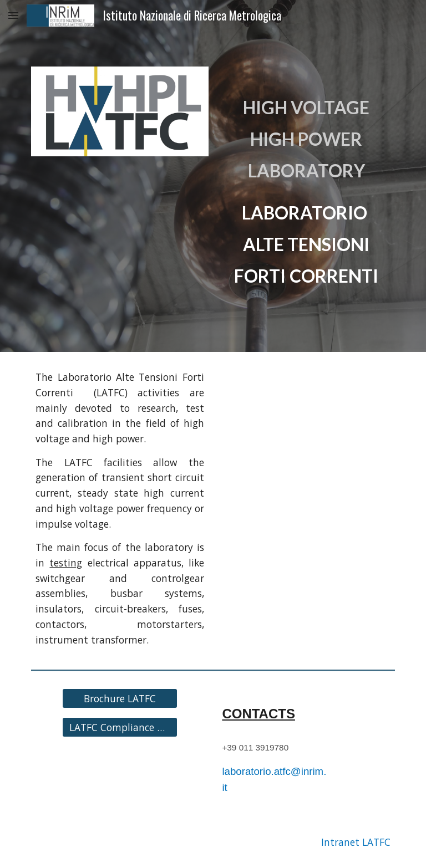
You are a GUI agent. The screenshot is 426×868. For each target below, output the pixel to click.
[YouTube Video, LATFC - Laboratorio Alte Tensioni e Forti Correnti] (306, 417)
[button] (13, 15)
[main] (306, 176)
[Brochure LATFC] (120, 699)
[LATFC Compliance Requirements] (120, 727)
